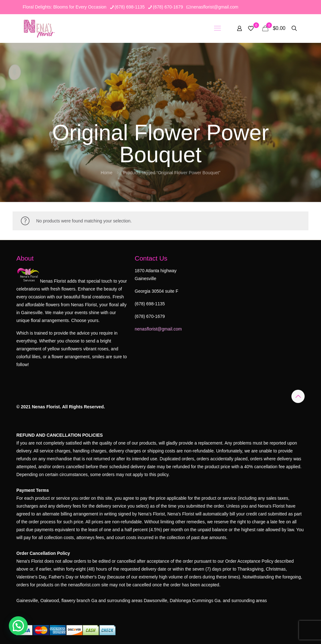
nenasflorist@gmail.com (158, 329)
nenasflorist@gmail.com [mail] (215, 7)
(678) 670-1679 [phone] (168, 7)
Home (107, 173)
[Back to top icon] (298, 396)
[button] (18, 626)
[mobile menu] (217, 28)
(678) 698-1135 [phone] (130, 7)
